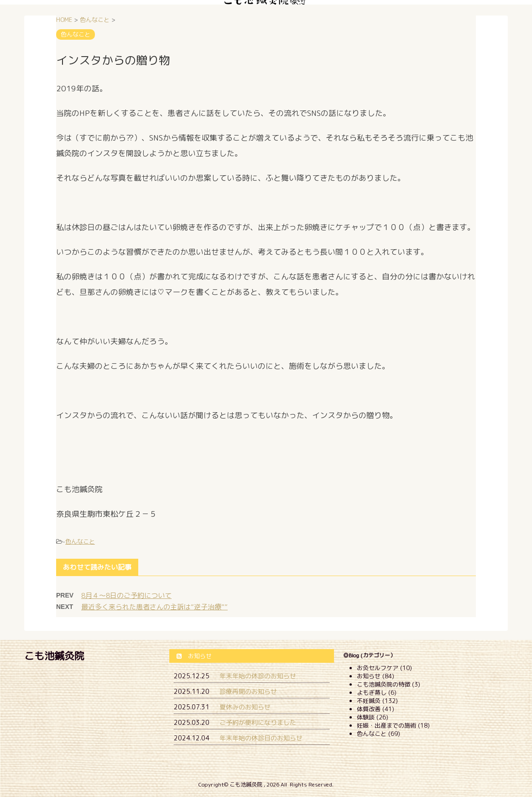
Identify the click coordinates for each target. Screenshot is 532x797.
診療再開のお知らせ (248, 691)
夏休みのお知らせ (245, 707)
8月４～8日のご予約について (126, 595)
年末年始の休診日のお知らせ (261, 738)
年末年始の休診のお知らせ (258, 676)
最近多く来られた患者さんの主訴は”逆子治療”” (154, 607)
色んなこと (80, 541)
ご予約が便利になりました (258, 722)
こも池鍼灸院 (54, 656)
